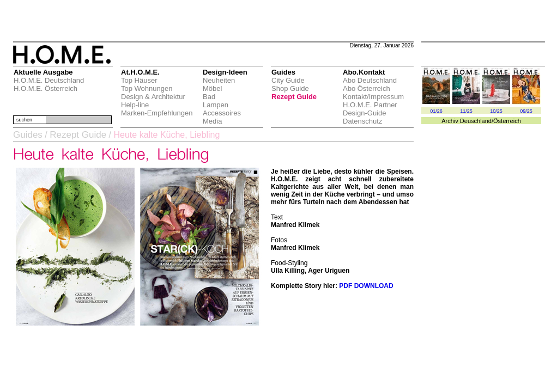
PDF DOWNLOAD (366, 286)
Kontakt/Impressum (373, 97)
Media (212, 121)
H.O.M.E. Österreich (46, 88)
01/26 (436, 111)
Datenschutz (362, 121)
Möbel (212, 88)
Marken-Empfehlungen (157, 113)
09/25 (526, 111)
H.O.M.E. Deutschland (49, 80)
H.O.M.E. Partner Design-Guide (370, 109)
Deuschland (476, 121)
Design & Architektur (153, 97)
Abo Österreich (367, 88)
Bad (209, 97)
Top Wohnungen (147, 88)
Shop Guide (290, 88)
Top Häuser (139, 80)
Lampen (216, 105)
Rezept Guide (294, 97)
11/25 (466, 111)
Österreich (507, 121)
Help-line (135, 105)
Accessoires (222, 113)
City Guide (288, 80)
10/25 (496, 111)
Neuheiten (219, 80)
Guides (28, 135)
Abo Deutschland (370, 80)
